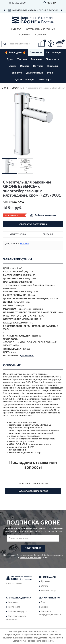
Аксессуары (45, 80)
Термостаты (53, 59)
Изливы (25, 66)
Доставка (46, 582)
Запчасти (17, 73)
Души (10, 59)
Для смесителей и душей (40, 73)
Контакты (41, 35)
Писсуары (52, 66)
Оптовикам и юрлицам (41, 29)
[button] (51, 44)
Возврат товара (49, 591)
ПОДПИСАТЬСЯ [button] (33, 548)
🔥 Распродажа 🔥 (15, 53)
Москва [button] (24, 244)
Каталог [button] (16, 29)
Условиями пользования (30, 558)
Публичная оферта (17, 612)
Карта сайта (14, 607)
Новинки (24, 35)
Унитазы (22, 59)
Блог (43, 602)
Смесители (36, 53)
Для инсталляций (24, 80)
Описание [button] (48, 234)
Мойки (12, 66)
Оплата (45, 586)
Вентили (38, 66)
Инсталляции (54, 53)
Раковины (36, 59)
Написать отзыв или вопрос (33, 491)
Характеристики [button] (18, 234)
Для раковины (27, 356)
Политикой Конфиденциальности (48, 555)
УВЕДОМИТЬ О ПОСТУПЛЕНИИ (33, 224)
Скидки (45, 607)
